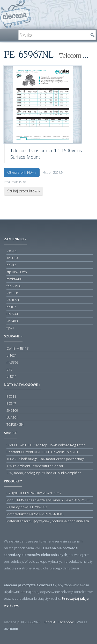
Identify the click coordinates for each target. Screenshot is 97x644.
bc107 (11, 307)
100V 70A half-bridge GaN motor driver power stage (46, 459)
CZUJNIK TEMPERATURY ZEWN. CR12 (34, 493)
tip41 (10, 328)
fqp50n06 (14, 286)
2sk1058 (13, 300)
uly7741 (12, 314)
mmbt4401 (14, 279)
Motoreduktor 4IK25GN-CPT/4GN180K (35, 514)
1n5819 (12, 258)
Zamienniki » (15, 239)
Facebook (66, 622)
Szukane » (13, 336)
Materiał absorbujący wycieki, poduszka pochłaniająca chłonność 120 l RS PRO (50, 521)
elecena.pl (16, 14)
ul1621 (12, 355)
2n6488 (12, 321)
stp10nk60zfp (17, 272)
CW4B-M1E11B (18, 348)
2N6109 (12, 410)
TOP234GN (15, 424)
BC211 (11, 396)
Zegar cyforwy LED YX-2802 (27, 507)
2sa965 (12, 251)
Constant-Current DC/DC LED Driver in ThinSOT (42, 452)
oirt (9, 369)
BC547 (11, 403)
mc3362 (12, 362)
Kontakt (49, 622)
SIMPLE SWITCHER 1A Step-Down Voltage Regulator (46, 445)
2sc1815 (13, 293)
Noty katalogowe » (22, 385)
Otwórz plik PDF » (22, 172)
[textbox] (53, 35)
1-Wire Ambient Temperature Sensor (35, 466)
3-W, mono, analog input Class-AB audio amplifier (44, 473)
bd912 (11, 265)
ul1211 (12, 376)
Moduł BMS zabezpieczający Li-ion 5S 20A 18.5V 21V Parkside (50, 500)
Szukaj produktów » (24, 191)
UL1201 (12, 417)
